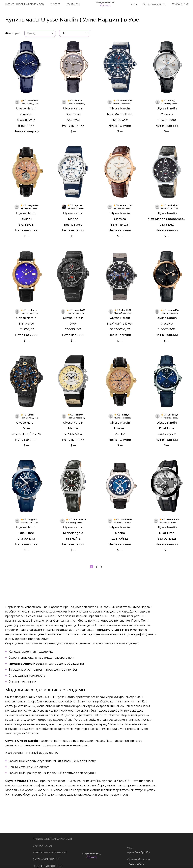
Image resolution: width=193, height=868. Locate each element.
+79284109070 (179, 4)
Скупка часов (45, 846)
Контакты (73, 4)
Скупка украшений (49, 859)
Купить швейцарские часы (25, 4)
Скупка (55, 4)
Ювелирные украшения (52, 852)
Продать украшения (50, 866)
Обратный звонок (154, 4)
